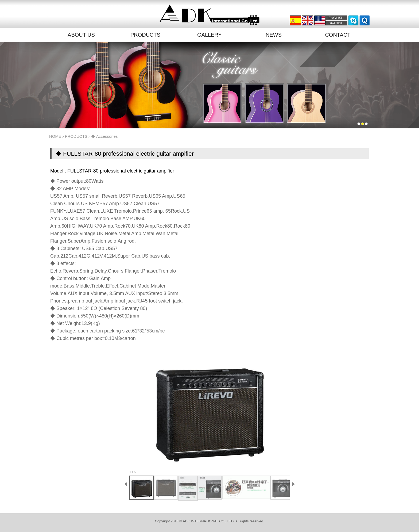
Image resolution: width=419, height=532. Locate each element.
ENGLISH (336, 18)
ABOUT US (81, 35)
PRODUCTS (145, 35)
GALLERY (210, 35)
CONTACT (338, 35)
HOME (55, 136)
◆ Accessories (104, 136)
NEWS (274, 35)
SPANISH (336, 23)
